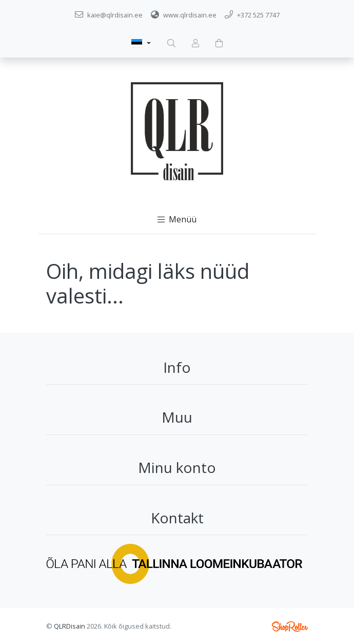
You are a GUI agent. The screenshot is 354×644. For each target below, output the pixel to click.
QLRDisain (70, 626)
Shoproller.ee (290, 627)
